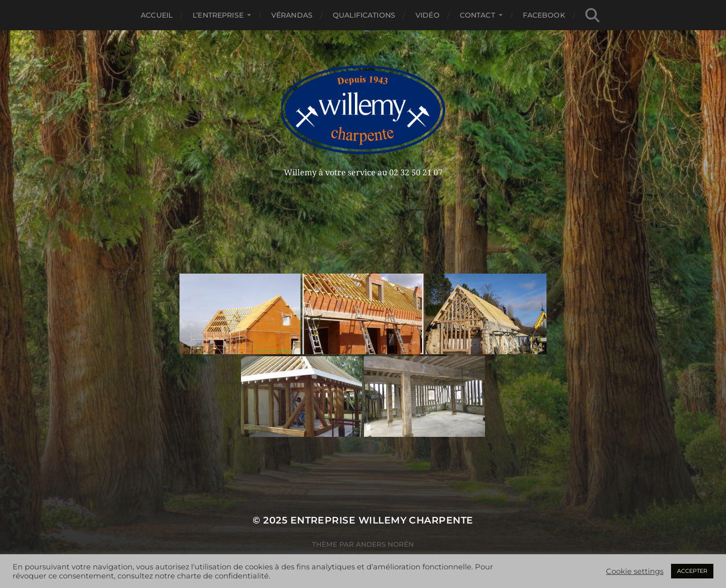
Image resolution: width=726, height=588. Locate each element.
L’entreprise (218, 15)
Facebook (544, 15)
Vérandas (292, 15)
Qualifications (364, 15)
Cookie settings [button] (635, 571)
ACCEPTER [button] (692, 571)
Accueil (157, 15)
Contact (477, 15)
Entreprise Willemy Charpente (382, 520)
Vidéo (428, 15)
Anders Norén (385, 544)
